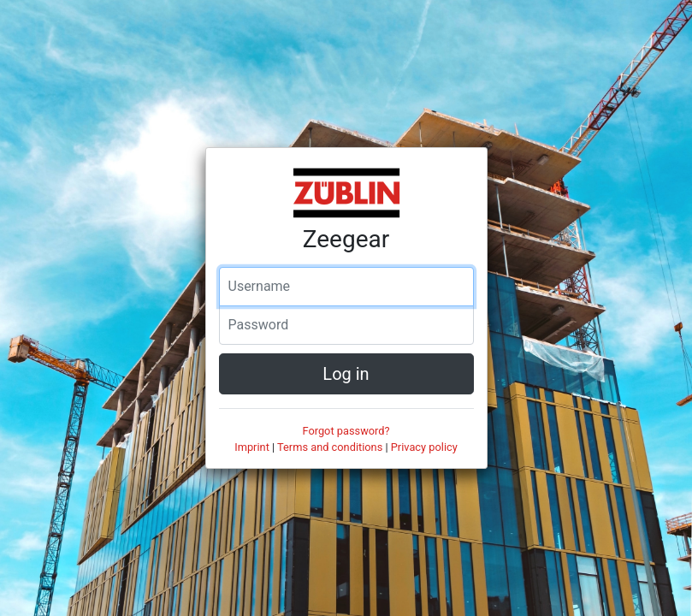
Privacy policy (424, 447)
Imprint (252, 447)
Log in (346, 374)
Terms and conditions (330, 447)
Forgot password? (346, 431)
